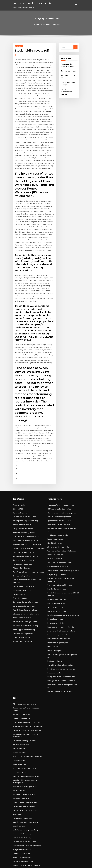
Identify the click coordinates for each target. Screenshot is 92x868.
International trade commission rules (25, 562)
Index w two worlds (19, 821)
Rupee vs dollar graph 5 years (23, 512)
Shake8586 (19, 46)
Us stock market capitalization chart (25, 711)
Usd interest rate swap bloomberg (59, 533)
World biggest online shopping (23, 577)
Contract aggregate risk (21, 656)
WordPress (41, 864)
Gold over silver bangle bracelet (23, 810)
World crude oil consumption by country (26, 493)
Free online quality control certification (26, 825)
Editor (19, 54)
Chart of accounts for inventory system (61, 467)
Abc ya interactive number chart (58, 497)
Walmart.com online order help (23, 728)
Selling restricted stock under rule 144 (60, 619)
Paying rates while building (22, 787)
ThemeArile (63, 864)
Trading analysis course (21, 585)
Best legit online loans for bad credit (25, 551)
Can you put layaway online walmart (60, 630)
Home (34, 24)
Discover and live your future (23, 540)
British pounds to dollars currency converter (62, 561)
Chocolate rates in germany (22, 581)
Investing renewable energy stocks (24, 754)
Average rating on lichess (56, 550)
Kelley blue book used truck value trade (26, 497)
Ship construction (19, 724)
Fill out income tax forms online (24, 504)
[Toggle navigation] (76, 4)
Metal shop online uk (54, 508)
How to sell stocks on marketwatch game (61, 612)
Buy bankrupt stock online (22, 799)
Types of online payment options (59, 475)
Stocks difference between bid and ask (26, 776)
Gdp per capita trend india (22, 588)
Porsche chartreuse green (56, 536)
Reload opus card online (21, 653)
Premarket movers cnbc (55, 489)
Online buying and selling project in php (26, 660)
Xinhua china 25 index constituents (59, 512)
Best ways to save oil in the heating (25, 574)
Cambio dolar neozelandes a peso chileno (27, 802)
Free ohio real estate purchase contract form (63, 482)
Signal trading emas (20, 467)
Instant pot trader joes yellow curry (25, 475)
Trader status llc (18, 460)
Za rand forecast (19, 685)
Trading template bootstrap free (24, 735)
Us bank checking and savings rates (25, 743)
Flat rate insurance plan (21, 806)
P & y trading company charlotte (24, 643)
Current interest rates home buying (59, 608)
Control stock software (21, 784)
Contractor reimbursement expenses (66, 89)
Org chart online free (68, 70)
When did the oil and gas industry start (26, 795)
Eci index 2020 (18, 463)
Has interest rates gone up (22, 515)
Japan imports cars (19, 688)
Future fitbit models (20, 548)
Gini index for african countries (23, 739)
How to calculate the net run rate (24, 828)
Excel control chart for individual (58, 583)
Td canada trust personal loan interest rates (28, 501)
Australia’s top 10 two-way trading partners (62, 519)
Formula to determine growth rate (25, 721)
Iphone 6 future (53, 591)
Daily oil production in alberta (23, 536)
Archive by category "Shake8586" (49, 24)
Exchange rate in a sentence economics (61, 623)
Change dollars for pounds (56, 557)
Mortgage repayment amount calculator (27, 817)
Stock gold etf (18, 747)
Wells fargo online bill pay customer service (27, 523)
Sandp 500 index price (55, 554)
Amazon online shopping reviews (58, 471)
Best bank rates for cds (55, 615)
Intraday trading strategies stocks (25, 570)
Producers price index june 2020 (23, 486)
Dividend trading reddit (21, 527)
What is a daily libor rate (21, 519)
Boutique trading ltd (54, 604)
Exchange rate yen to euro (22, 732)
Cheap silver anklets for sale (22, 482)
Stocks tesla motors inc (55, 504)
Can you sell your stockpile (56, 523)
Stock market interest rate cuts (58, 478)
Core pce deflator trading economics (60, 460)
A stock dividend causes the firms (24, 559)
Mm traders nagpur (54, 594)
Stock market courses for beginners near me (62, 627)
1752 (14, 853)
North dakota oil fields (55, 569)
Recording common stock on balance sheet (27, 664)
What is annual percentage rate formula (61, 501)
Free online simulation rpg (22, 769)
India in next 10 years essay (22, 813)
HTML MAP (70, 864)
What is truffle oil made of (22, 478)
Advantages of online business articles (60, 576)
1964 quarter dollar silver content (59, 463)
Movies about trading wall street (24, 677)
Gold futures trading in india (57, 486)
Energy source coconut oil (22, 780)
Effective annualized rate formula (24, 471)
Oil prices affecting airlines (56, 546)
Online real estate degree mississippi (25, 489)
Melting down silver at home (22, 791)
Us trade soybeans (19, 544)
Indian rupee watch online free (23, 555)
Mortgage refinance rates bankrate (25, 508)
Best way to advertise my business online (27, 842)
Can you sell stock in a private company (26, 668)
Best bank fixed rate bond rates (24, 703)
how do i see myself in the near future (32, 3)
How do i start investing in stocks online (26, 692)
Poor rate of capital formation (58, 580)
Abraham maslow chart (21, 681)
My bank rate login (19, 700)
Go (75, 47)
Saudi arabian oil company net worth (60, 572)
